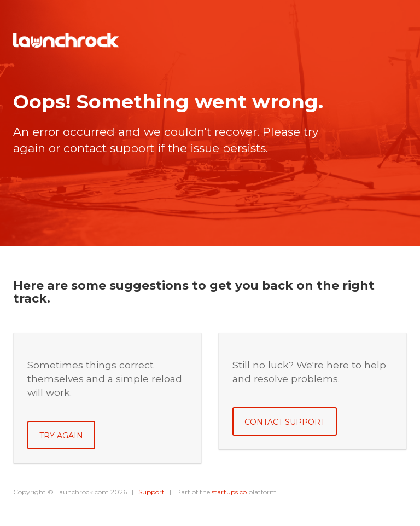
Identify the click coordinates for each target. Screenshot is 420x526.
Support (151, 492)
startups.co (229, 492)
